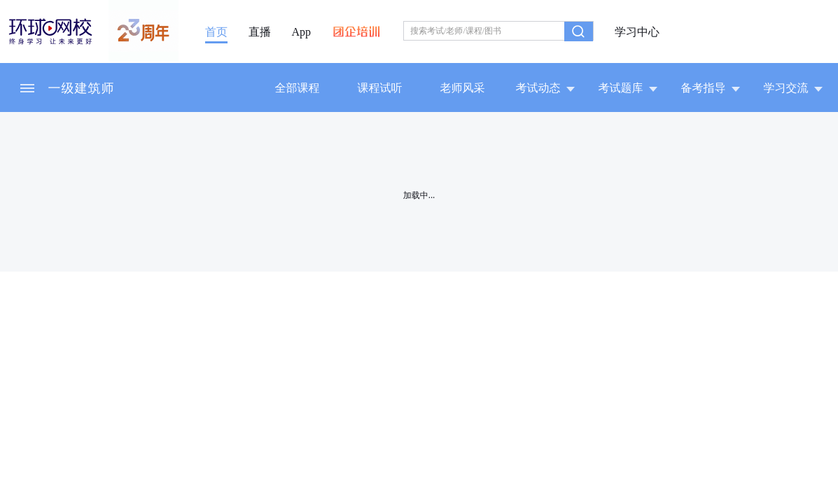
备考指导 (711, 87)
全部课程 (298, 87)
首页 (216, 32)
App (302, 32)
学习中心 (637, 32)
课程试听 (380, 87)
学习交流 (793, 87)
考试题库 (628, 87)
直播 (260, 32)
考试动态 (545, 87)
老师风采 (463, 87)
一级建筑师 (82, 87)
